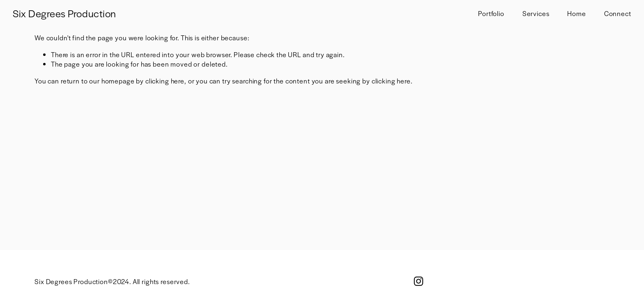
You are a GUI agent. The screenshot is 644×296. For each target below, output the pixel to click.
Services (536, 13)
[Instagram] (419, 281)
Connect (618, 13)
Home (576, 13)
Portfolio (491, 13)
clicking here (165, 81)
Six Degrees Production (64, 13)
